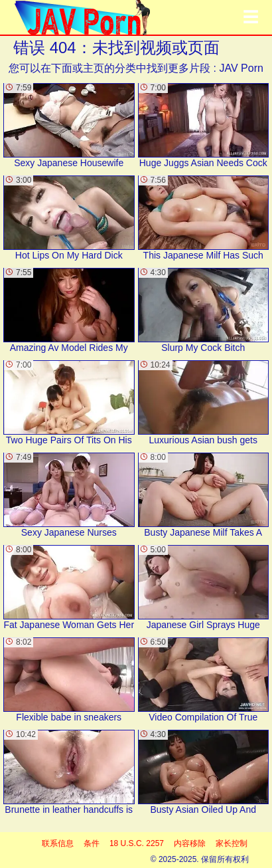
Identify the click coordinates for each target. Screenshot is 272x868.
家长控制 (232, 843)
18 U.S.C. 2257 (137, 843)
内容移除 (190, 843)
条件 (92, 843)
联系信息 (58, 843)
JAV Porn (241, 68)
